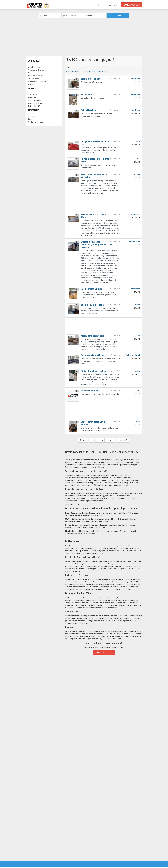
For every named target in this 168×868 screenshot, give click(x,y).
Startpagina (33, 94)
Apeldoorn (136, 110)
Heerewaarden (135, 242)
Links (30, 119)
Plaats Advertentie (132, 5)
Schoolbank (87, 95)
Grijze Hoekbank (89, 110)
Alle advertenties (35, 100)
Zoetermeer (136, 214)
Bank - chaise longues (92, 289)
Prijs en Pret (34, 106)
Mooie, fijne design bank (93, 336)
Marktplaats (33, 97)
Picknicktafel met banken (93, 371)
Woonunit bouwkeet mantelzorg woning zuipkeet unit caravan (97, 245)
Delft (138, 159)
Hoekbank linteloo (90, 391)
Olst (139, 390)
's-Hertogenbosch (133, 355)
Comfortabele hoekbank (92, 355)
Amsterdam (136, 78)
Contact (31, 116)
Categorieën (34, 61)
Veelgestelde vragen (36, 122)
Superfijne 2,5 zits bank (92, 305)
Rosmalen (136, 174)
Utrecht (137, 305)
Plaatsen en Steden (36, 103)
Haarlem (137, 141)
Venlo (138, 422)
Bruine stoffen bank (90, 79)
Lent (139, 336)
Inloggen (102, 5)
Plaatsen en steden (88, 71)
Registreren (113, 5)
